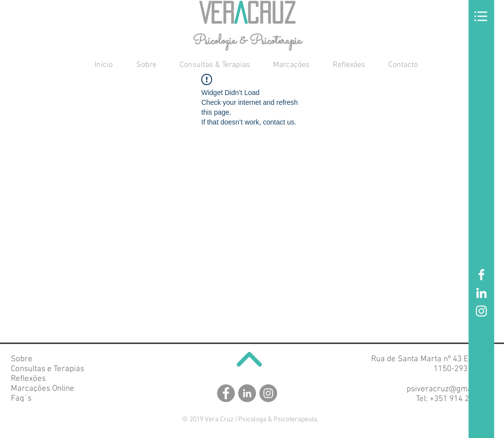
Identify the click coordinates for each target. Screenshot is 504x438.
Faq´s (21, 399)
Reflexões (28, 379)
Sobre (22, 359)
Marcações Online (43, 389)
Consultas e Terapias (47, 369)
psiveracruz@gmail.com (450, 389)
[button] (481, 16)
